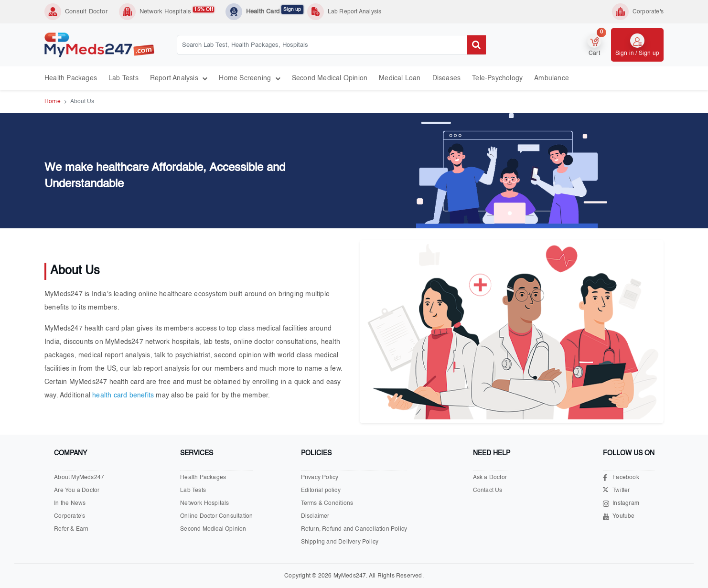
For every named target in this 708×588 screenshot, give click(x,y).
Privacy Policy (320, 478)
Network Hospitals (177, 11)
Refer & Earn (71, 529)
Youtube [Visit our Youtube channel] (619, 517)
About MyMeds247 (79, 478)
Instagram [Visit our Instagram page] (621, 504)
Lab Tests (123, 78)
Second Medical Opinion (330, 78)
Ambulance (552, 78)
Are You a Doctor (77, 491)
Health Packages (71, 78)
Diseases (447, 78)
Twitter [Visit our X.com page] (616, 491)
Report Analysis (179, 78)
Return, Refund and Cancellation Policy (354, 529)
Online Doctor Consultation (216, 516)
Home (53, 102)
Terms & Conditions (327, 503)
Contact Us (488, 491)
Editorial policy (321, 491)
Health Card (275, 11)
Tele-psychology (497, 78)
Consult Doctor (86, 12)
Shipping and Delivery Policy (340, 542)
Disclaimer (315, 516)
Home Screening (249, 78)
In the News (70, 503)
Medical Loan (400, 78)
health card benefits (123, 396)
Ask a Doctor (490, 478)
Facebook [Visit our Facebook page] (621, 478)
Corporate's (70, 516)
